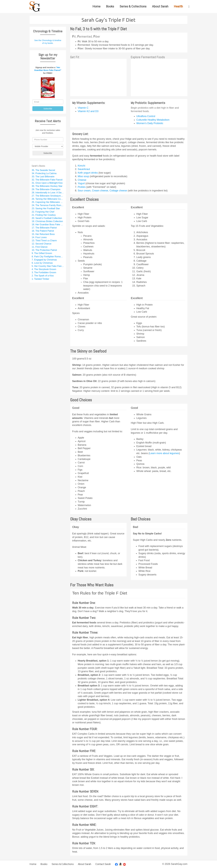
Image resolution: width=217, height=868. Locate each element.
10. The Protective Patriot (44, 250)
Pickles (82, 187)
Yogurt (82, 183)
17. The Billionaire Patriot (44, 228)
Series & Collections (133, 6)
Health (178, 6)
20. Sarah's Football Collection (47, 218)
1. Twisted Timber (40, 279)
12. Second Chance (42, 244)
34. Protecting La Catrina (44, 173)
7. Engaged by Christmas (44, 260)
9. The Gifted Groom (42, 253)
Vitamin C (83, 108)
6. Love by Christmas (42, 263)
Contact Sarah (103, 864)
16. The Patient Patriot (43, 231)
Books (110, 6)
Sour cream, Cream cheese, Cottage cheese (103, 191)
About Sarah (160, 6)
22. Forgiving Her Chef (43, 212)
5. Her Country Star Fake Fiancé (48, 266)
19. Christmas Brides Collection (47, 221)
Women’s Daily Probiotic (150, 123)
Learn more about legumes (164, 453)
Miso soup (84, 176)
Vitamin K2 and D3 (88, 111)
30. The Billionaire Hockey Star (47, 186)
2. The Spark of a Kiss (43, 276)
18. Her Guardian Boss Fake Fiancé (48, 224)
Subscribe (48, 109)
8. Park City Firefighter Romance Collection (48, 256)
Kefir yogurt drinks (88, 173)
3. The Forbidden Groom (44, 272)
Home (96, 6)
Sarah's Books (38, 166)
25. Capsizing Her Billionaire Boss (48, 202)
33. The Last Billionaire (43, 176)
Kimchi (82, 166)
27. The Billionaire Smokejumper (48, 196)
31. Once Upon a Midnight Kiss (47, 183)
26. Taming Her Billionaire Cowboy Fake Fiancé (48, 199)
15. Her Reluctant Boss (43, 234)
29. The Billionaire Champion (46, 189)
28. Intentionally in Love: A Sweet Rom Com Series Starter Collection (48, 193)
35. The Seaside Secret (43, 170)
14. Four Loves (39, 237)
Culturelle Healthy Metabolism (153, 120)
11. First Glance (40, 247)
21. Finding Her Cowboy (44, 215)
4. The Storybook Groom (44, 269)
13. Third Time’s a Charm (44, 240)
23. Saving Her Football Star (46, 208)
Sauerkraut (84, 169)
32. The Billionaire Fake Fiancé (47, 180)
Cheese (82, 180)
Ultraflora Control (146, 116)
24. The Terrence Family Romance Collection (48, 205)
